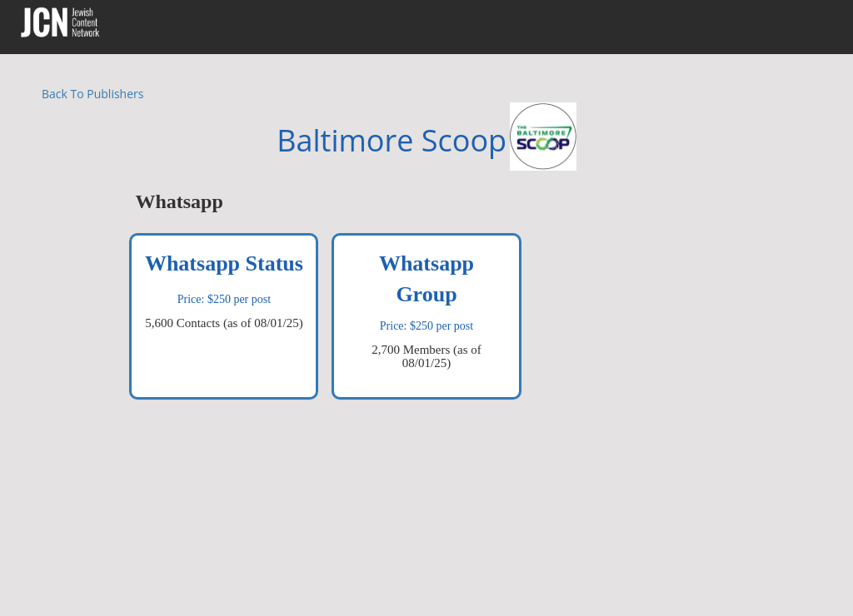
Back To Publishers (92, 94)
